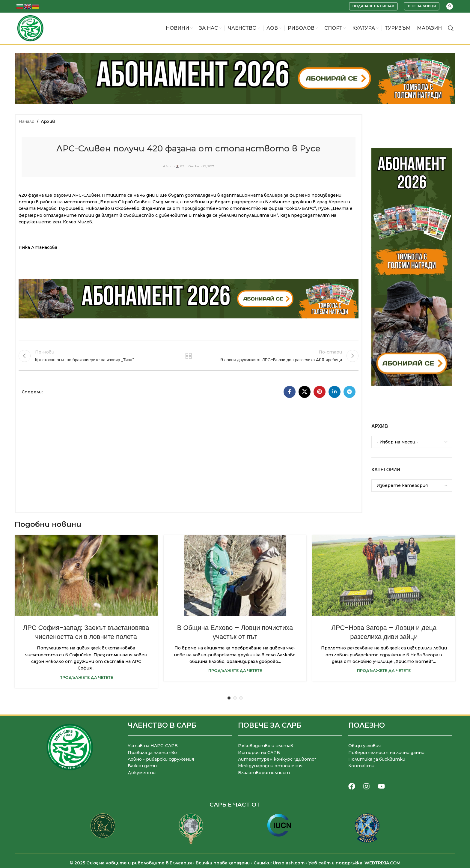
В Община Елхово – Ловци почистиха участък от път (235, 632)
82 (182, 166)
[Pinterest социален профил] (320, 392)
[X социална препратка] (305, 392)
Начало (27, 121)
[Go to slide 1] (229, 698)
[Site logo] (30, 28)
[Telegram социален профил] (350, 392)
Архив (48, 121)
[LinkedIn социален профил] (335, 392)
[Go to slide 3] (241, 698)
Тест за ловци (422, 6)
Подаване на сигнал (373, 6)
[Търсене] (451, 28)
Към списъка (189, 356)
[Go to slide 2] (235, 698)
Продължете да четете (86, 677)
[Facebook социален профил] (290, 392)
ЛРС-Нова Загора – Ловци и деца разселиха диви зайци (384, 632)
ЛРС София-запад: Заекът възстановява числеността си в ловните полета (86, 632)
